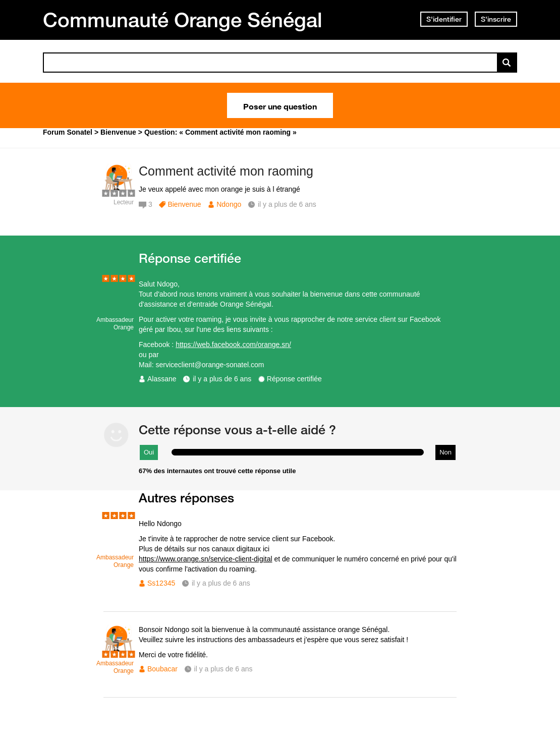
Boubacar (162, 669)
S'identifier (444, 19)
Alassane (162, 379)
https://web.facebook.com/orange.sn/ (233, 345)
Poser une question (280, 105)
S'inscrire (496, 19)
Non (445, 452)
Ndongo (229, 204)
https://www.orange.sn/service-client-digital (206, 559)
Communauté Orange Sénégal (183, 20)
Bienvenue (184, 204)
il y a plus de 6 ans (222, 379)
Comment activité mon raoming (226, 171)
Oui (149, 452)
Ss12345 (161, 583)
